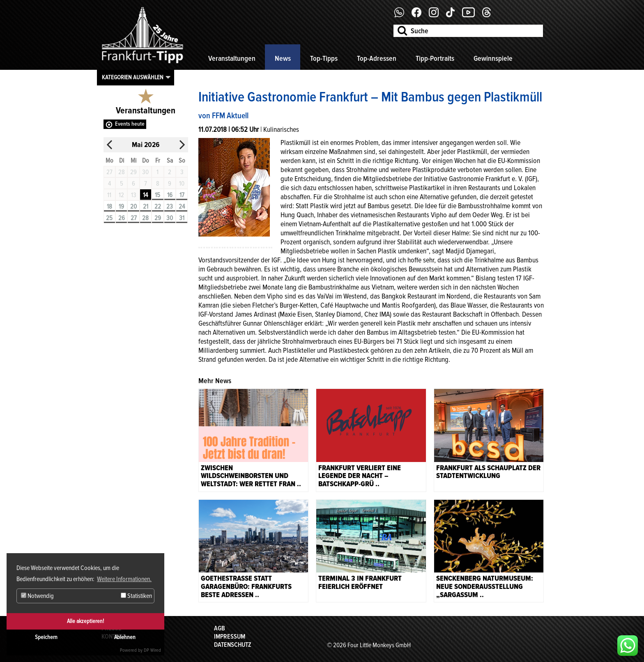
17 (182, 195)
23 (170, 207)
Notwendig (37, 596)
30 (170, 218)
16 (170, 195)
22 (158, 207)
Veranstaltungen (232, 58)
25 (109, 218)
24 (182, 207)
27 (134, 218)
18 (109, 207)
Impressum (230, 637)
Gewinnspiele (493, 58)
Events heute (130, 124)
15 (158, 195)
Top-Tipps (324, 58)
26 (122, 218)
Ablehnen (125, 637)
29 (158, 218)
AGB (220, 628)
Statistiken (136, 596)
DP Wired (152, 650)
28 (145, 218)
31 (182, 218)
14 (145, 195)
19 (121, 207)
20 (133, 207)
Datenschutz (233, 645)
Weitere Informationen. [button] (124, 579)
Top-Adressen (377, 58)
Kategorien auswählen (133, 77)
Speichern (46, 637)
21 (146, 207)
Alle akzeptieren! (85, 621)
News (283, 58)
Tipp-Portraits (435, 58)
